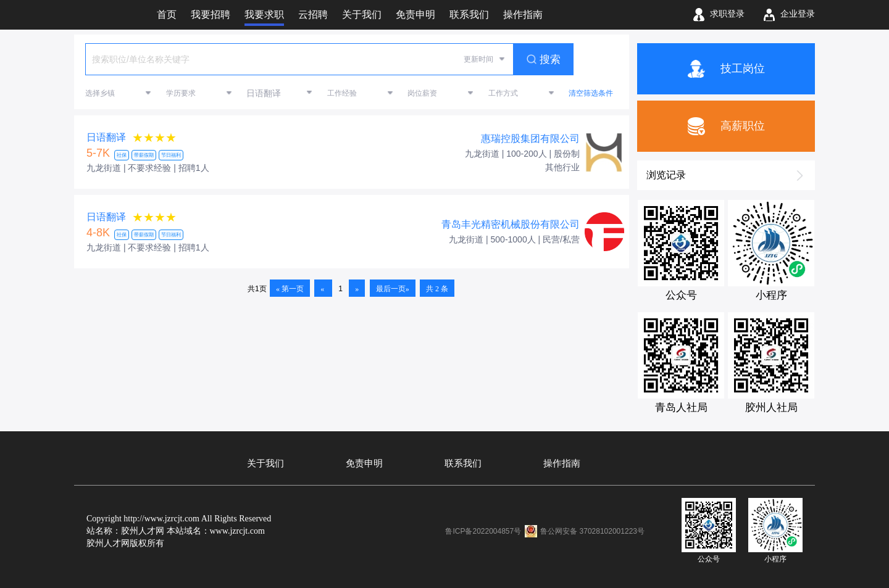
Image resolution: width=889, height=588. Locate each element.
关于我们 (265, 463)
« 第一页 (290, 289)
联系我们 (463, 463)
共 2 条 (437, 289)
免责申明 (364, 463)
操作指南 (562, 463)
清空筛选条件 (591, 93)
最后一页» (393, 289)
